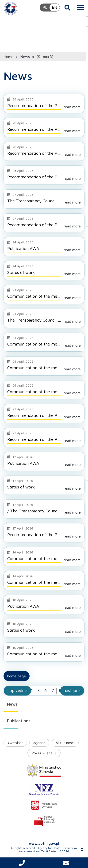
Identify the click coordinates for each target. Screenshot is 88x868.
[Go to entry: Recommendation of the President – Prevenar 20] (44, 533)
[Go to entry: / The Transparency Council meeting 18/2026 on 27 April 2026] (44, 509)
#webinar (15, 742)
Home (8, 56)
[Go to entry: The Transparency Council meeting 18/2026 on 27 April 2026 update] (44, 318)
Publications (19, 720)
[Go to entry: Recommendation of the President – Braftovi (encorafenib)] (44, 437)
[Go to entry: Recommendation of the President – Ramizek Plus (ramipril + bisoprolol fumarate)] (44, 151)
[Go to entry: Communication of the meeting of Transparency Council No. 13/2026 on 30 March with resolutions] (44, 652)
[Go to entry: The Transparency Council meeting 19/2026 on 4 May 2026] (44, 199)
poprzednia (17, 690)
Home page (17, 676)
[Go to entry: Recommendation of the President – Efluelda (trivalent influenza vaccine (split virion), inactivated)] (44, 413)
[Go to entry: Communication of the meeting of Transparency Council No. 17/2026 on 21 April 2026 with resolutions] (44, 342)
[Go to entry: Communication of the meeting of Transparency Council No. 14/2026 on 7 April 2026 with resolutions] (44, 557)
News (12, 704)
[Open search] (67, 8)
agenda (39, 742)
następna (72, 690)
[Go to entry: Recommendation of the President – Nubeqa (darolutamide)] (44, 127)
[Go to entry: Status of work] (44, 270)
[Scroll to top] (82, 849)
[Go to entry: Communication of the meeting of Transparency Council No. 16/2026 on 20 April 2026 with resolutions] (44, 366)
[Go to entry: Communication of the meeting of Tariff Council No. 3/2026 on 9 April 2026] (44, 294)
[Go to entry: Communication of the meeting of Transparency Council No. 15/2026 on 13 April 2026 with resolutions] (44, 390)
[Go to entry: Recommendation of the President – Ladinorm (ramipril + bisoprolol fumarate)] (44, 175)
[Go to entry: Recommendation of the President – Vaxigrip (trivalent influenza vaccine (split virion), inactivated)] (44, 104)
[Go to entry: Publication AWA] (44, 246)
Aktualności (65, 742)
